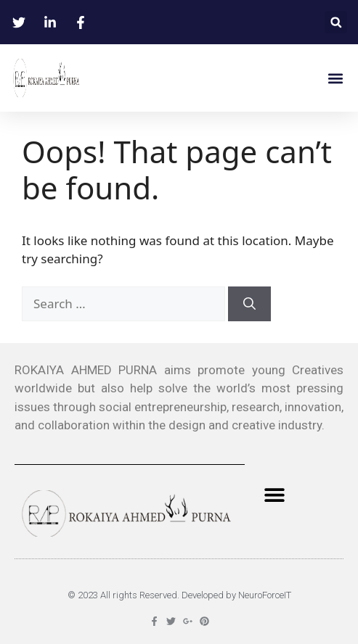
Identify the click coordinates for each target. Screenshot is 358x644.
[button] (336, 22)
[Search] (249, 304)
